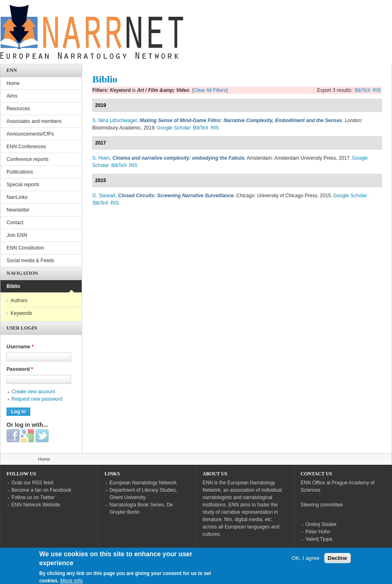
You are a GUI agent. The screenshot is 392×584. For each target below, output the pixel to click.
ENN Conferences (26, 147)
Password (20, 369)
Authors (19, 301)
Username (20, 347)
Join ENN (17, 235)
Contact (15, 223)
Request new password (37, 399)
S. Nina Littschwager (115, 120)
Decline (337, 562)
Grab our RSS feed (32, 483)
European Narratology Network (143, 483)
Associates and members (34, 121)
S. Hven (101, 158)
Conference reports (28, 159)
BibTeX (363, 90)
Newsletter (18, 210)
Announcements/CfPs (30, 134)
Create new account (33, 392)
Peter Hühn (318, 532)
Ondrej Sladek (321, 524)
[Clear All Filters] (210, 90)
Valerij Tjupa (319, 539)
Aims (12, 96)
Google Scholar (174, 128)
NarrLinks (17, 197)
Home (13, 83)
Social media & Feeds (30, 261)
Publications (20, 172)
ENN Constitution (25, 248)
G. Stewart (104, 196)
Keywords (21, 313)
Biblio (13, 286)
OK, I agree (305, 562)
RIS (377, 90)
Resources (18, 109)
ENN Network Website (36, 505)
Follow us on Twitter (33, 497)
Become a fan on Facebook (41, 490)
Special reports (23, 185)
